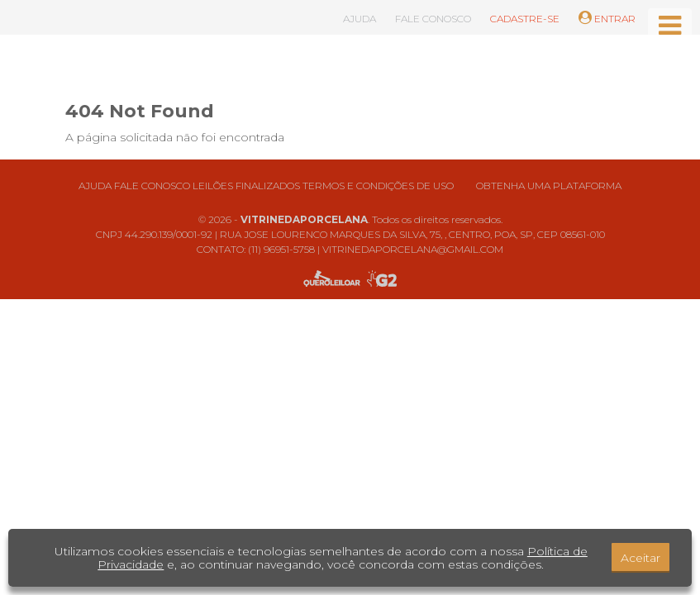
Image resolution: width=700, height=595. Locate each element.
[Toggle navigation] (670, 26)
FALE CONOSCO (433, 19)
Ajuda (95, 186)
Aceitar (640, 558)
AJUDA (360, 19)
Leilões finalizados (246, 186)
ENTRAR (607, 19)
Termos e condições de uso (378, 186)
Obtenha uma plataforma (549, 186)
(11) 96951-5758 (281, 249)
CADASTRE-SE (525, 19)
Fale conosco (152, 186)
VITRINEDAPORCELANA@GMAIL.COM (413, 249)
